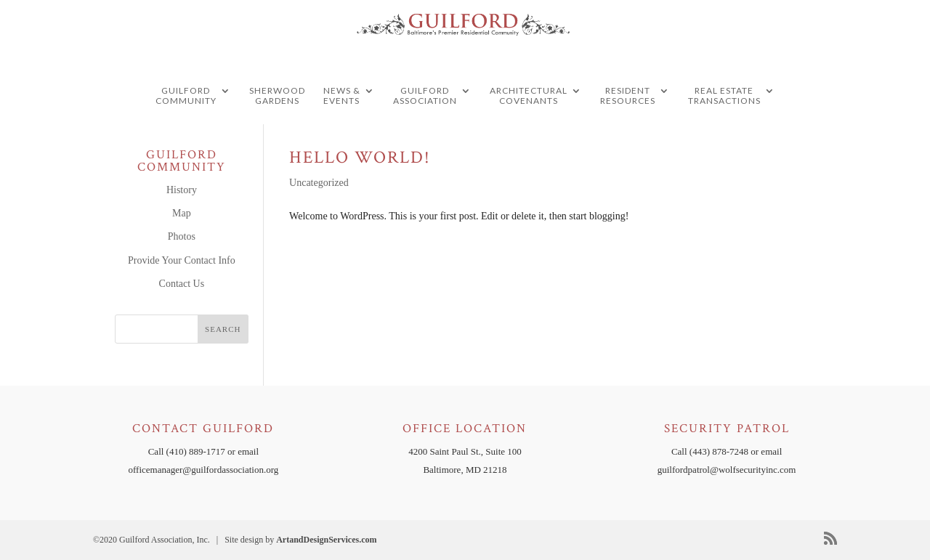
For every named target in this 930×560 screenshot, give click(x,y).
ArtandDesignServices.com (326, 540)
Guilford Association (425, 124)
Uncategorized (319, 183)
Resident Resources (628, 124)
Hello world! (360, 157)
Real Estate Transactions (724, 124)
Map (182, 213)
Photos (182, 236)
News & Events (342, 124)
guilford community (186, 124)
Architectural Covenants (529, 124)
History (182, 190)
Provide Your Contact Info (182, 260)
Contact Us (182, 284)
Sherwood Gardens (277, 124)
